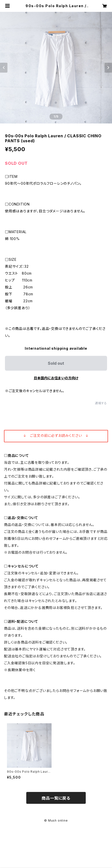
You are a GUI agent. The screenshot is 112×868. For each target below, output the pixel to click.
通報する (101, 403)
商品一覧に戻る (56, 798)
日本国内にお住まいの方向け (56, 378)
